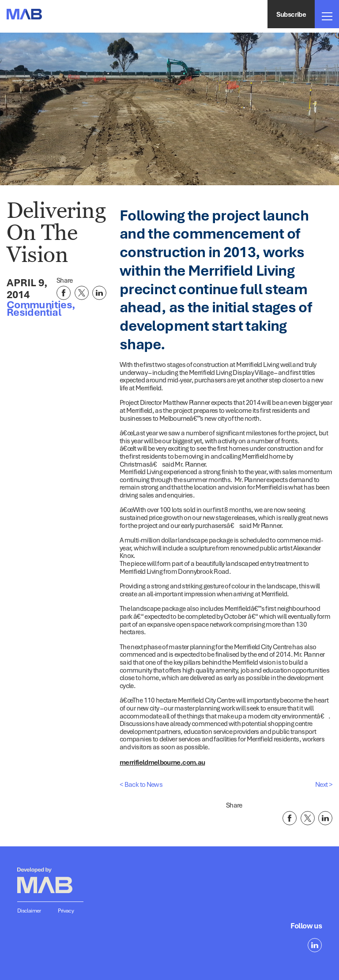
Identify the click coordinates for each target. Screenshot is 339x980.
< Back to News (141, 784)
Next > (324, 784)
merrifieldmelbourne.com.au (162, 762)
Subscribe (291, 14)
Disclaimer (29, 911)
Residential (34, 312)
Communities (39, 304)
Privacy (66, 911)
